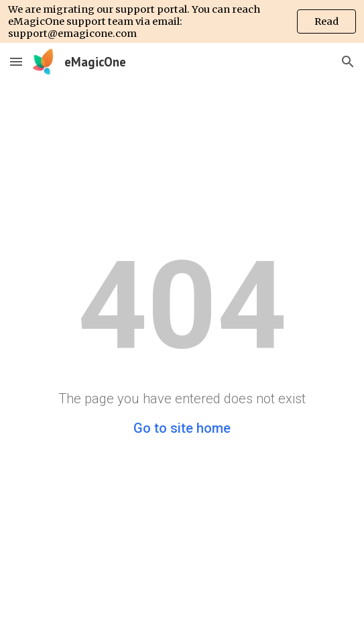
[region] (182, 21)
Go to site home (182, 428)
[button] (16, 61)
